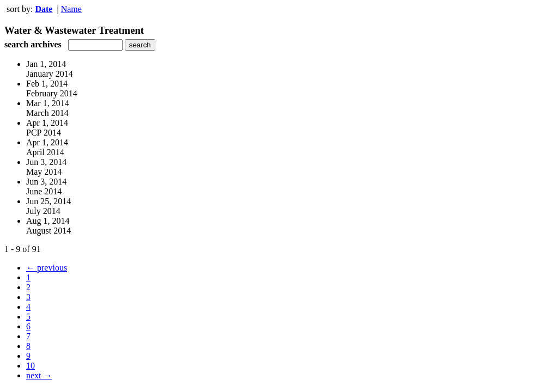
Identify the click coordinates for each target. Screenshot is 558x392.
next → (39, 375)
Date (44, 9)
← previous (47, 268)
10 (31, 366)
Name (71, 9)
